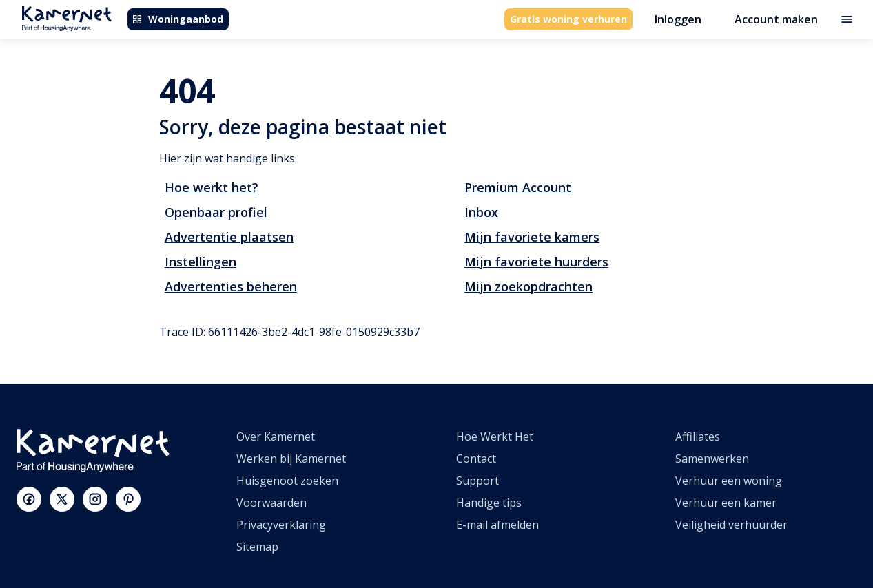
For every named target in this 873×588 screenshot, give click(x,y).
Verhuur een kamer (726, 503)
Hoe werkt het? (212, 187)
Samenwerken (712, 459)
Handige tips (489, 503)
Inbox (481, 212)
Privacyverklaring (281, 525)
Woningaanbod (177, 19)
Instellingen (201, 262)
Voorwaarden (271, 503)
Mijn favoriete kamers (532, 237)
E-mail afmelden (497, 525)
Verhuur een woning (729, 481)
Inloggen (678, 19)
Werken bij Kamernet (291, 459)
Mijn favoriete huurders (536, 262)
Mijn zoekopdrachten (528, 286)
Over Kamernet (276, 437)
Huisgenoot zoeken (287, 481)
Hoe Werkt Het (495, 437)
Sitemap (257, 547)
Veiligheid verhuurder (731, 525)
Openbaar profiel (216, 212)
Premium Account (518, 187)
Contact (476, 459)
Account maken (776, 19)
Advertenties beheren (231, 286)
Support (477, 481)
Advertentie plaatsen (229, 237)
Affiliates (698, 437)
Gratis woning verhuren (568, 19)
